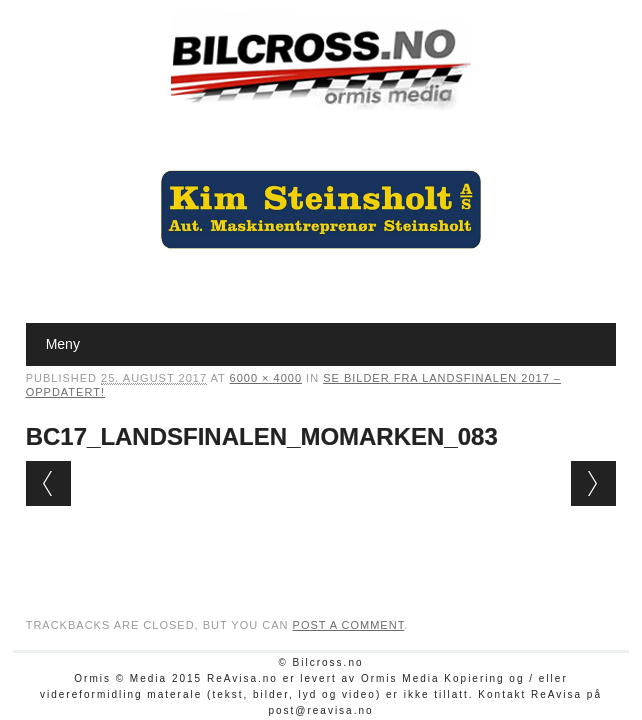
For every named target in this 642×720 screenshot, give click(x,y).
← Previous (48, 483)
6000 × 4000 (266, 378)
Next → (593, 483)
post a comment (349, 625)
